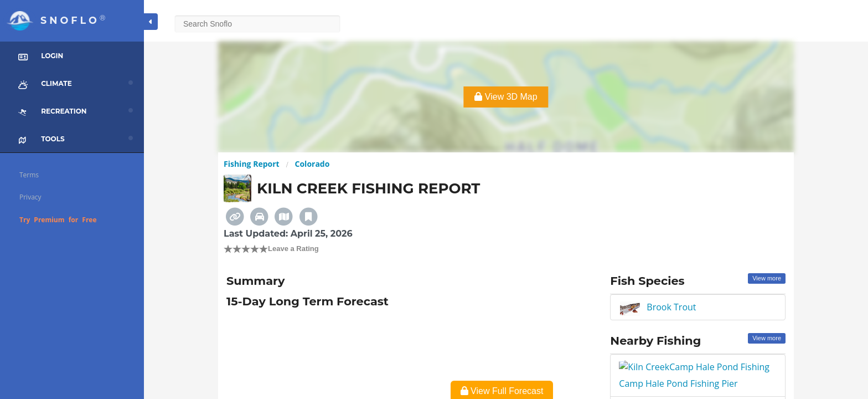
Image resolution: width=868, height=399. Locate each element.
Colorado (312, 164)
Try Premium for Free (58, 220)
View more (767, 278)
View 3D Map (506, 97)
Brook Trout (671, 307)
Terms (29, 175)
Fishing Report (252, 164)
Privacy (30, 197)
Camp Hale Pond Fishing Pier (679, 367)
